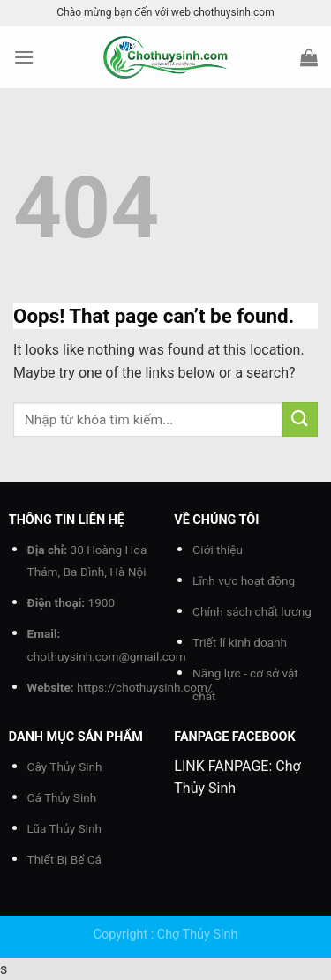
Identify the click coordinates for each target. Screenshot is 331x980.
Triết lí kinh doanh (240, 642)
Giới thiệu (218, 550)
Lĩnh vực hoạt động (244, 580)
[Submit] (300, 419)
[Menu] (24, 57)
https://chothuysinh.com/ (145, 687)
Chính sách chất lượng (252, 611)
